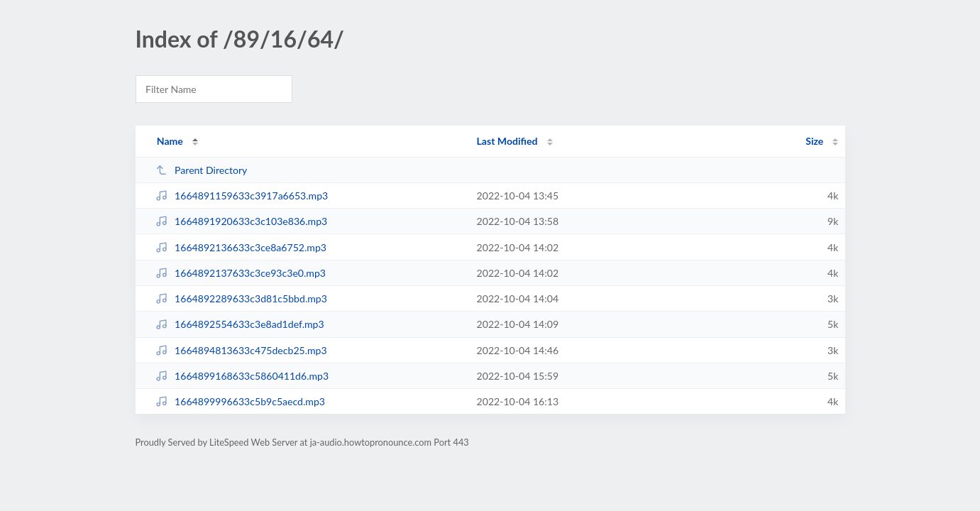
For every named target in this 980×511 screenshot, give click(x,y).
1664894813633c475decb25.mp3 (241, 350)
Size (814, 141)
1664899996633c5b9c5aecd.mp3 (240, 401)
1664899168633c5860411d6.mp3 (242, 376)
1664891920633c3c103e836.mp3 (242, 221)
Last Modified (507, 141)
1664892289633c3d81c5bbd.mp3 (241, 298)
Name (170, 141)
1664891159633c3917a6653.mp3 (242, 196)
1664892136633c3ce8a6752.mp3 (241, 247)
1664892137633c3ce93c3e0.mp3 (241, 273)
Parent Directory (202, 170)
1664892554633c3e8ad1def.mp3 (240, 324)
